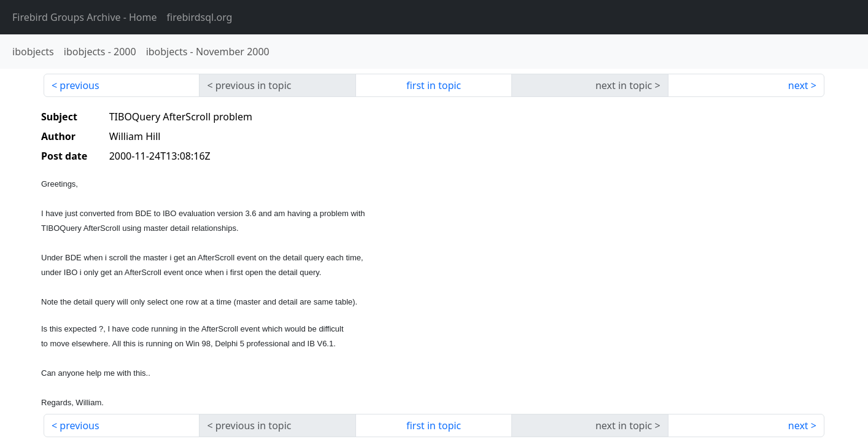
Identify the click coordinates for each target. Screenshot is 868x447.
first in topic (434, 85)
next (798, 85)
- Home (85, 17)
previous (79, 85)
